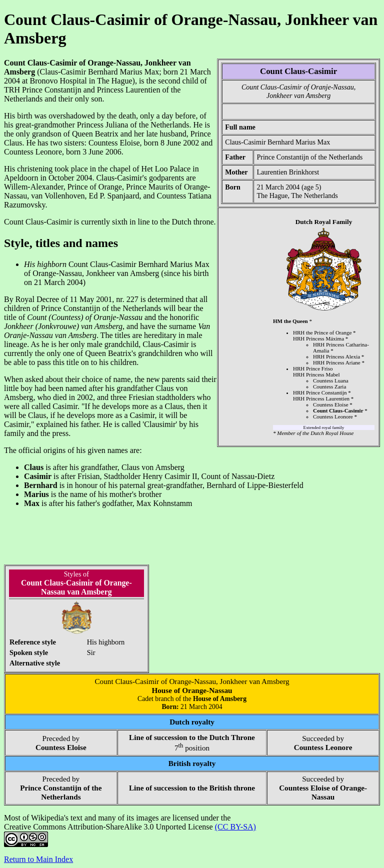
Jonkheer (19, 326)
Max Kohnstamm (164, 503)
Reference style (33, 642)
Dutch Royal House (332, 433)
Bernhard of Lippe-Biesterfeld (255, 485)
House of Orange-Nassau (192, 690)
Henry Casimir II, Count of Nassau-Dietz (208, 476)
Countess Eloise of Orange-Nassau (323, 792)
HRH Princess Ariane (337, 362)
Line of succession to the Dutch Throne (192, 737)
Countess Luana (331, 380)
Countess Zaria (329, 386)
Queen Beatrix (95, 134)
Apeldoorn (21, 178)
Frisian (88, 476)
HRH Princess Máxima (318, 338)
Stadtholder (122, 476)
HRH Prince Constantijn (320, 392)
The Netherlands (314, 195)
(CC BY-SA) (235, 827)
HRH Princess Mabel (316, 374)
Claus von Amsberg (153, 467)
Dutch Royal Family (324, 222)
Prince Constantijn (52, 90)
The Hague (272, 195)
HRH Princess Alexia (336, 356)
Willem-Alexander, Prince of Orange (63, 187)
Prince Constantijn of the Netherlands (309, 157)
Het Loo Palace (166, 169)
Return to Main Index (38, 859)
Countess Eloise (331, 404)
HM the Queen (290, 321)
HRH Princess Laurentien (321, 398)
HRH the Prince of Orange (322, 332)
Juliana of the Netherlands (147, 125)
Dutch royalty (192, 722)
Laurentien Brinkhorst (288, 172)
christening (35, 169)
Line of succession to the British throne (192, 788)
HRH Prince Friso (313, 368)
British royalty (192, 763)
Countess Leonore (333, 416)
